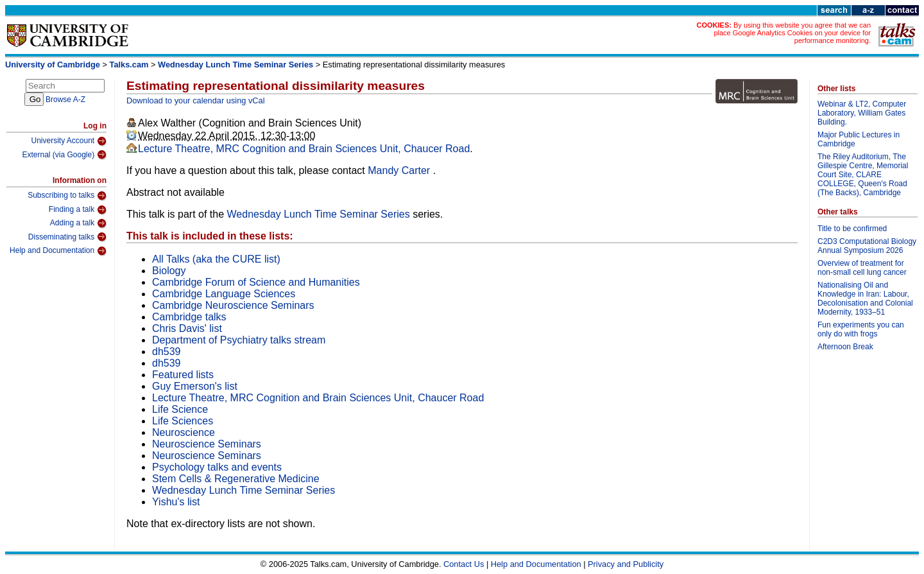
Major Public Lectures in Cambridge (859, 139)
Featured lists (183, 375)
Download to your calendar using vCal (196, 100)
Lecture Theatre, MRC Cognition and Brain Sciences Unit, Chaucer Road (304, 149)
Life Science (180, 409)
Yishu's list (176, 502)
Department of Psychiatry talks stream (239, 340)
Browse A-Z (65, 100)
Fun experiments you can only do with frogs (861, 329)
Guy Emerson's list (195, 386)
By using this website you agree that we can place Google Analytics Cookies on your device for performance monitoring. (792, 33)
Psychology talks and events (217, 467)
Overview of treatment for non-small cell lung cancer (862, 268)
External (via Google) (64, 155)
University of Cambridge (53, 65)
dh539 (167, 352)
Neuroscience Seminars (207, 444)
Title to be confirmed (852, 229)
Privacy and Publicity (626, 564)
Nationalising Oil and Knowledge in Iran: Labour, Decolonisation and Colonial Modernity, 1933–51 (865, 299)
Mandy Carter (400, 170)
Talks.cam (129, 65)
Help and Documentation (58, 251)
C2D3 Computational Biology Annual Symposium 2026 (867, 246)
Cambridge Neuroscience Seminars (233, 305)
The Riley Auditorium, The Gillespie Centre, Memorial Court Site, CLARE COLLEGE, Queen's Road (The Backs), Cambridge (863, 175)
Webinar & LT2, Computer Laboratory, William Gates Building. (862, 113)
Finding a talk (78, 210)
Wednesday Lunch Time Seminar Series (235, 65)
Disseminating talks (67, 237)
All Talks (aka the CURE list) (216, 259)
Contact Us (464, 564)
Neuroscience (184, 432)
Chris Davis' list (187, 328)
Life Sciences (183, 421)
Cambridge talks (189, 317)
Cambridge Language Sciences (224, 294)
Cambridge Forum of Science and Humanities (256, 282)
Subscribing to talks (67, 196)
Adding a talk (78, 223)
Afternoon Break (845, 347)
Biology (169, 271)
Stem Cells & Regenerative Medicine (236, 479)
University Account (69, 141)
